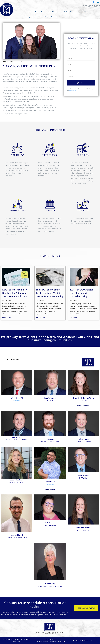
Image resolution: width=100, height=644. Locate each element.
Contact (54, 17)
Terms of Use (89, 640)
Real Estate (85, 12)
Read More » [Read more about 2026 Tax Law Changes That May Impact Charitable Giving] (74, 317)
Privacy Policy (72, 91)
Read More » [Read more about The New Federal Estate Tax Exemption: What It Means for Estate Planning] (40, 317)
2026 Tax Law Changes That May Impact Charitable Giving (81, 293)
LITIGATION (50, 211)
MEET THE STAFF (12, 360)
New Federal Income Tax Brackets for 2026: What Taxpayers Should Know (15, 293)
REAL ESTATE (83, 155)
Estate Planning (54, 12)
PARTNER (17, 401)
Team (39, 17)
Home (29, 12)
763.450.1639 (91, 6)
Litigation (30, 17)
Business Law (39, 12)
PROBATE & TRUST (17, 211)
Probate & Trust (70, 12)
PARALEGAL (50, 484)
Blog (46, 17)
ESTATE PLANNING (50, 155)
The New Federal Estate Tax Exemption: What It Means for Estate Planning (50, 293)
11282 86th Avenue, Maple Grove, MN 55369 (50, 642)
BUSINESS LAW (17, 155)
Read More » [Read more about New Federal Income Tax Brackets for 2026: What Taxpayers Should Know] (7, 317)
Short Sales (83, 211)
